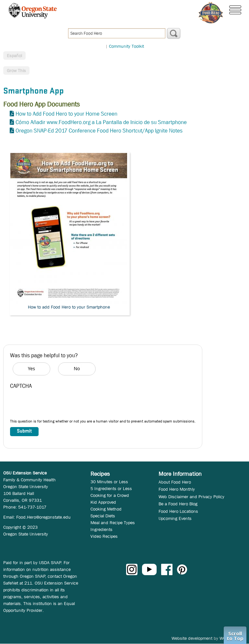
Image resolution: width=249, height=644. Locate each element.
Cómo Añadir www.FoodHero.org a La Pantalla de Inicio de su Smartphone (101, 122)
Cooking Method (106, 509)
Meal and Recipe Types (113, 523)
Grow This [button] (16, 70)
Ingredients (101, 529)
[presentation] (59, 406)
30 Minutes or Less (109, 482)
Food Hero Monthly (177, 489)
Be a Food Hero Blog (178, 504)
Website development (192, 638)
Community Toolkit (126, 46)
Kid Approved (103, 502)
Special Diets (103, 516)
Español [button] (14, 56)
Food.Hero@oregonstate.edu (43, 517)
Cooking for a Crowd (110, 495)
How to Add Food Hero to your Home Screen (66, 114)
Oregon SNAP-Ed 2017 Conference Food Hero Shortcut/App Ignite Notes (99, 131)
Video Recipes (104, 536)
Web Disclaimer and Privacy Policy (191, 497)
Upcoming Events (175, 518)
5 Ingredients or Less (111, 488)
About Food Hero (175, 482)
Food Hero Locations (178, 511)
